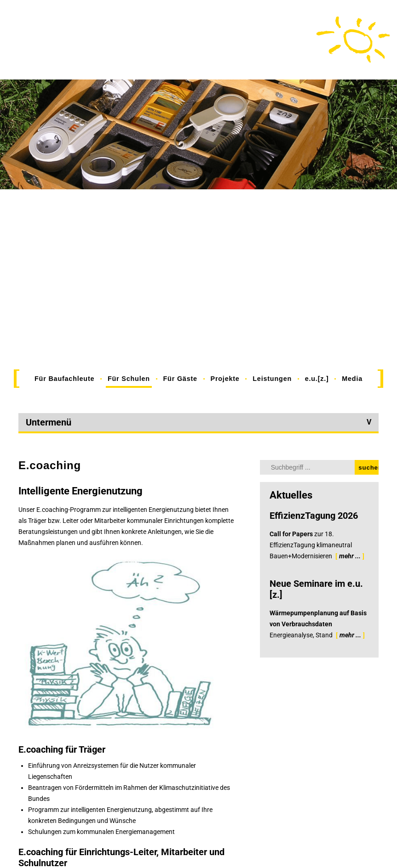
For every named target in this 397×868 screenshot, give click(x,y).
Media (352, 379)
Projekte (225, 379)
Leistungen (272, 379)
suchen (368, 468)
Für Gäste (180, 379)
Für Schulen (129, 379)
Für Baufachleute (64, 379)
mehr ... (350, 556)
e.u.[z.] (317, 379)
